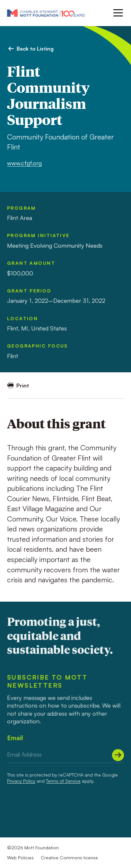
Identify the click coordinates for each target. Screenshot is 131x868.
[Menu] (118, 13)
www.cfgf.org (24, 163)
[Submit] (118, 755)
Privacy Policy (21, 781)
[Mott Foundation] (46, 13)
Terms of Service (63, 781)
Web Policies (20, 858)
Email (15, 738)
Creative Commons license (69, 858)
